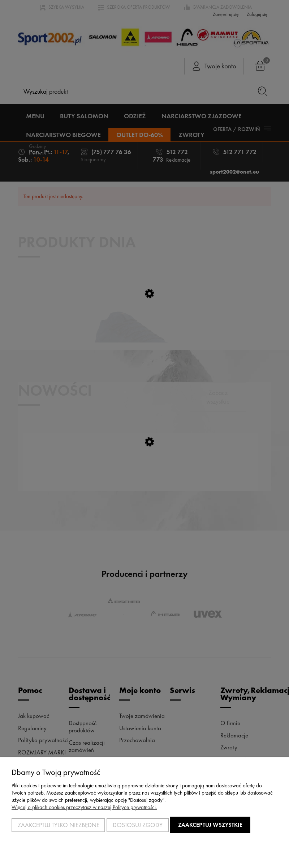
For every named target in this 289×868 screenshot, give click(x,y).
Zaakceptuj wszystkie (210, 825)
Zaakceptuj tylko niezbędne (59, 825)
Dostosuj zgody (138, 825)
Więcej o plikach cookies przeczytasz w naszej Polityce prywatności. (84, 807)
